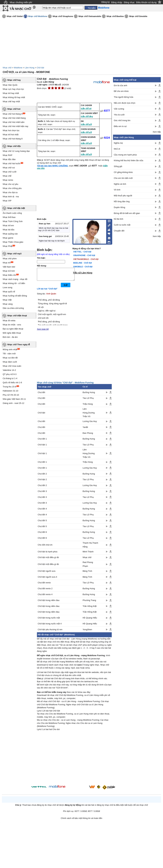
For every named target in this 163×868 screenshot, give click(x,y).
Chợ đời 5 (42, 523)
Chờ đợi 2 (42, 482)
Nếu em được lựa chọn (125, 103)
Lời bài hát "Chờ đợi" (47, 291)
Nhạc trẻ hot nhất (11, 135)
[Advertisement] (74, 761)
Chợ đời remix (44, 585)
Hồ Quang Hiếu (90, 620)
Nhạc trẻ (7, 263)
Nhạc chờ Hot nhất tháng (14, 118)
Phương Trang (89, 603)
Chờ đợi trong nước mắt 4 (50, 626)
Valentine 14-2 (9, 370)
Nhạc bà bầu (9, 230)
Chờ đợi (40, 68)
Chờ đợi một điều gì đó (48, 560)
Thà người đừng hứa (124, 97)
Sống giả (118, 166)
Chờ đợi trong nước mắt (49, 620)
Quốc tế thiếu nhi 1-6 (12, 383)
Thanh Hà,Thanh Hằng (90, 547)
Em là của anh (120, 85)
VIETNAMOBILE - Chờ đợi (86, 259)
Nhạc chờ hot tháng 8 (13, 139)
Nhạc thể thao (9, 217)
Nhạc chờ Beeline (115, 16)
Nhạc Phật (7, 246)
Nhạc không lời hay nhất (14, 97)
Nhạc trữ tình (9, 271)
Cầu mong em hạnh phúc (125, 155)
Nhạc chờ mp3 (14, 254)
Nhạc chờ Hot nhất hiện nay (16, 126)
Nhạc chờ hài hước (12, 163)
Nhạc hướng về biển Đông (15, 296)
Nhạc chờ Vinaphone (63, 16)
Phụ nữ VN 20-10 (11, 395)
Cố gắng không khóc (123, 172)
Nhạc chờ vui (9, 168)
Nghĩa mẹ (118, 143)
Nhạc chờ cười (9, 172)
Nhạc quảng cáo (10, 234)
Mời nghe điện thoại (12, 333)
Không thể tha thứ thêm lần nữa (129, 160)
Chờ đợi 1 (42, 447)
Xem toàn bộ (43, 331)
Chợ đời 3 (42, 494)
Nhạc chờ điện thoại (17, 316)
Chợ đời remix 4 (45, 597)
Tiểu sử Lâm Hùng (83, 273)
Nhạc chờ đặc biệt (16, 208)
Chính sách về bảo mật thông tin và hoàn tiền (82, 821)
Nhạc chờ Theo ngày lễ (19, 345)
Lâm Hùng (30, 68)
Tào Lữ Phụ (88, 400)
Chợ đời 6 (42, 534)
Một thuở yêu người (123, 196)
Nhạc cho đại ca (10, 192)
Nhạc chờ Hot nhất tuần (14, 122)
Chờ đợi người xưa (47, 573)
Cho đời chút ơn (45, 547)
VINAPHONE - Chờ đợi (84, 255)
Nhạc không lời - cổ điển (14, 283)
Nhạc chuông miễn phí (21, 2)
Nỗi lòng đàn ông (122, 201)
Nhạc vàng (8, 304)
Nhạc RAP (7, 155)
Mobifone (18, 68)
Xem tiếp (157, 132)
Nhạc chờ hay (14, 80)
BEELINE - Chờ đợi (82, 263)
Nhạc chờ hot (14, 109)
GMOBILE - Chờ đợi (83, 267)
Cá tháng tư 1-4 (10, 378)
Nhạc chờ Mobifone (38, 16)
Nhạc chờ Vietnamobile (90, 16)
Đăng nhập (117, 2)
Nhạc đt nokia (9, 321)
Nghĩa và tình (120, 184)
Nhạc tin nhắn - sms (12, 325)
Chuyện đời (119, 231)
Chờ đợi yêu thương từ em (50, 632)
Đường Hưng (89, 395)
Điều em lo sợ (120, 126)
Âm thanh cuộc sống (12, 213)
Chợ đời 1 (42, 441)
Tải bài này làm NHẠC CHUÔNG (52, 166)
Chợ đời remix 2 (45, 591)
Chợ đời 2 (42, 476)
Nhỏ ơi (117, 149)
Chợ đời (41, 395)
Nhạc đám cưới (10, 362)
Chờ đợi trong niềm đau (49, 603)
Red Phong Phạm (88, 566)
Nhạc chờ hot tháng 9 (13, 114)
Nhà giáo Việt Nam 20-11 (14, 399)
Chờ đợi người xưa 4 (47, 579)
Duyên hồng (119, 207)
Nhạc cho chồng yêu (12, 188)
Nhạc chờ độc (14, 146)
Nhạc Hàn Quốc (10, 85)
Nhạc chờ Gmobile (138, 16)
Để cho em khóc (121, 91)
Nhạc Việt (7, 300)
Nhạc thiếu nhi (9, 275)
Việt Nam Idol (9, 267)
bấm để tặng (87, 116)
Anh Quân (51, 296)
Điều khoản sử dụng (146, 2)
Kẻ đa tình (119, 219)
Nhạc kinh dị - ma (11, 197)
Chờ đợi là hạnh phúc (48, 554)
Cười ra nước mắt (122, 225)
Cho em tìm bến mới (123, 178)
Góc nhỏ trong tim (122, 120)
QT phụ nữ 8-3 (10, 374)
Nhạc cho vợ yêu (10, 184)
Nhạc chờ (7, 68)
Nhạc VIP (7, 201)
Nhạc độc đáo (9, 159)
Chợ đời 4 (42, 511)
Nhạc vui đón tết (10, 358)
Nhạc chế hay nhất (11, 101)
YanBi (85, 430)
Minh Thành (88, 554)
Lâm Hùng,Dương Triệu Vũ (89, 415)
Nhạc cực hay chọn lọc (13, 89)
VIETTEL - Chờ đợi (82, 252)
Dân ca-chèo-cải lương (13, 308)
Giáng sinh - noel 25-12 (13, 403)
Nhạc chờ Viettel (15, 16)
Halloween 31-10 (11, 391)
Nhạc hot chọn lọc (11, 130)
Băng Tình (87, 573)
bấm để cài (86, 108)
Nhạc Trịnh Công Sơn (13, 221)
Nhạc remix (8, 180)
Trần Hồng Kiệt (90, 609)
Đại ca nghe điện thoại (13, 329)
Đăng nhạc (129, 2)
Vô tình (117, 190)
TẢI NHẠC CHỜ (20, 9)
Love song (7, 287)
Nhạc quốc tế (9, 292)
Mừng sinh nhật (10, 349)
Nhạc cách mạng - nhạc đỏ (15, 279)
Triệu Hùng (88, 406)
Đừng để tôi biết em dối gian (127, 213)
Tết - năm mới (9, 354)
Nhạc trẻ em (8, 225)
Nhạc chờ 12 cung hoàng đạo (16, 151)
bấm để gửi (86, 124)
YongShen (87, 632)
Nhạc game (8, 238)
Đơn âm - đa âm (10, 337)
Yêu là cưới (119, 115)
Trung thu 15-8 (9, 387)
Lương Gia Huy (90, 424)
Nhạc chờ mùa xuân (12, 366)
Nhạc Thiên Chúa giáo (13, 242)
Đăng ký (106, 2)
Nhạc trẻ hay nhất (11, 93)
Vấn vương (119, 109)
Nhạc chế (7, 176)
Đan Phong (88, 435)
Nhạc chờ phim (10, 259)
